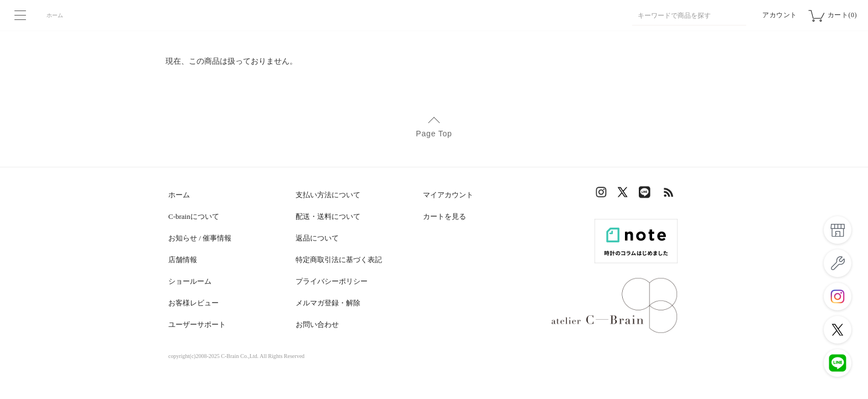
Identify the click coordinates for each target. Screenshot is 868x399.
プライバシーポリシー (332, 281)
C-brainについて (194, 216)
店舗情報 (183, 260)
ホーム (55, 15)
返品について (317, 238)
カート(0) (842, 15)
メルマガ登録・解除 (328, 303)
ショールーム (190, 281)
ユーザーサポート (197, 324)
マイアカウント (448, 195)
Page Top (434, 134)
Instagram (603, 195)
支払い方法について (328, 195)
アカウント (780, 15)
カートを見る (445, 216)
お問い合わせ (317, 324)
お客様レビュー (193, 303)
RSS (669, 195)
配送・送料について (328, 216)
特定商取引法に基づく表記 (339, 260)
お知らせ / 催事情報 (200, 238)
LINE (647, 195)
